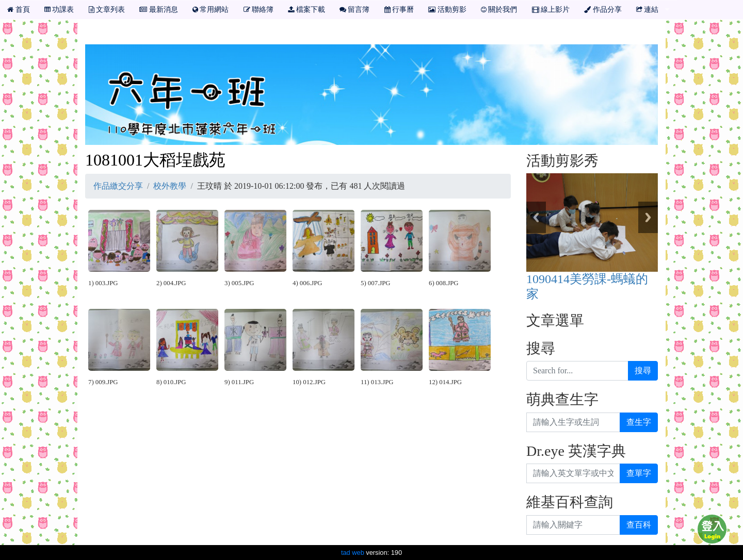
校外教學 (170, 186)
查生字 (639, 422)
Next (648, 217)
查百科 (639, 525)
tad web (353, 553)
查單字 (639, 473)
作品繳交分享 (118, 186)
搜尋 (643, 370)
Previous (536, 217)
